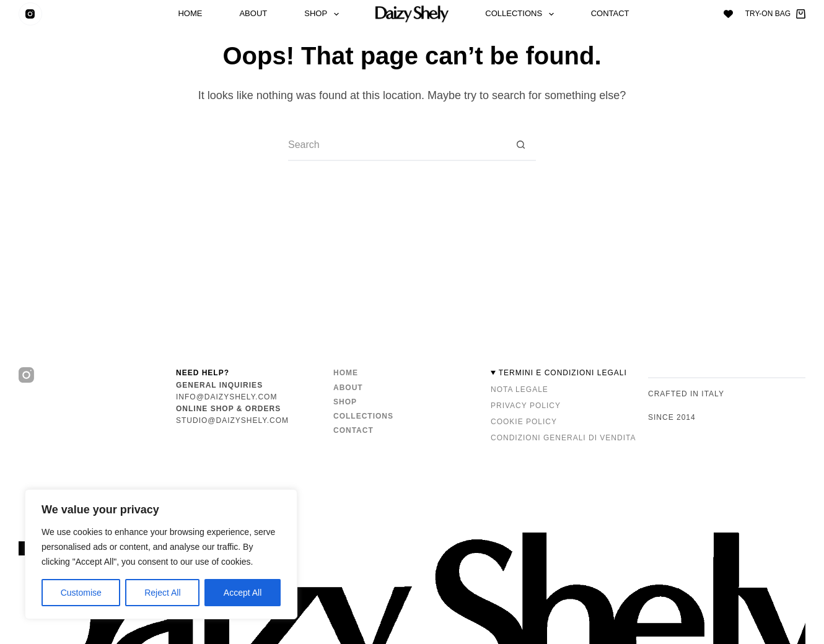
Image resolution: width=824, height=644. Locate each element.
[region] (161, 554)
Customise (81, 593)
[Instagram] (30, 14)
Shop (324, 14)
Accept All (243, 593)
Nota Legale (519, 389)
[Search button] (520, 146)
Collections (522, 14)
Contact (610, 14)
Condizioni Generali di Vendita (563, 438)
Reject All (162, 593)
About (253, 14)
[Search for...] (397, 146)
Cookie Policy (524, 422)
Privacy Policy (526, 406)
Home (190, 14)
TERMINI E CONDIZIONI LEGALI (563, 373)
